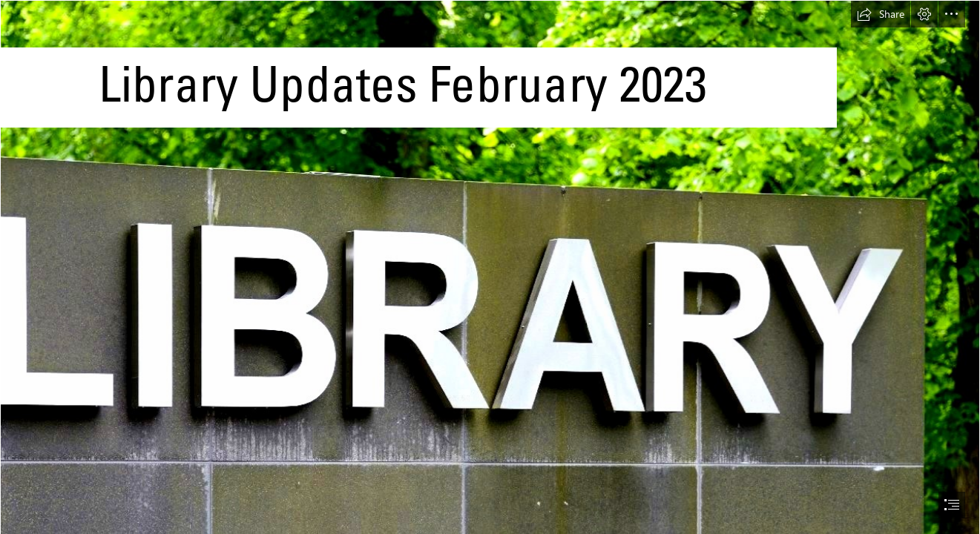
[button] (881, 14)
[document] (490, 267)
